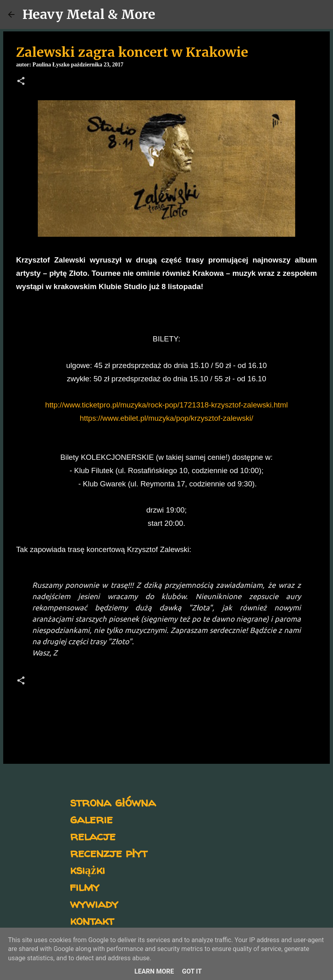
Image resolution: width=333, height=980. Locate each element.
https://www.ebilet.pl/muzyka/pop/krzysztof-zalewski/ (166, 418)
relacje (93, 836)
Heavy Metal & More (89, 14)
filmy (85, 886)
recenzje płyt (109, 853)
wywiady (94, 903)
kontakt (92, 920)
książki (87, 869)
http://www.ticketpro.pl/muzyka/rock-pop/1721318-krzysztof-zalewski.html (166, 405)
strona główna (113, 802)
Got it (192, 971)
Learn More (154, 971)
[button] (21, 82)
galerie (91, 819)
